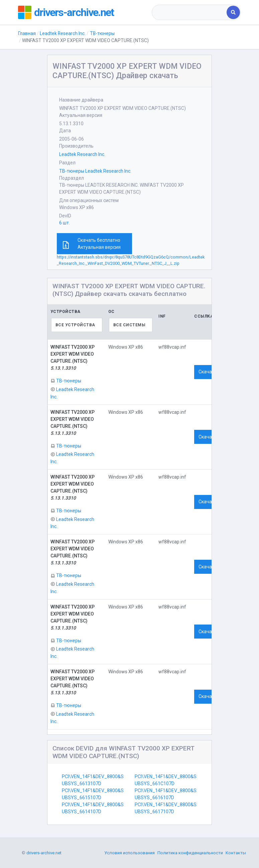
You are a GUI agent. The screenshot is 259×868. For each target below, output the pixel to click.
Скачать (208, 372)
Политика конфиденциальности (190, 853)
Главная (27, 33)
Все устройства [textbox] (75, 325)
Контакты (236, 853)
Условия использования (129, 853)
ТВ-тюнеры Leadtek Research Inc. (95, 171)
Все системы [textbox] (129, 325)
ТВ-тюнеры (103, 33)
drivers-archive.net (74, 12)
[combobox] (190, 12)
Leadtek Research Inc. (63, 33)
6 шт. (64, 223)
